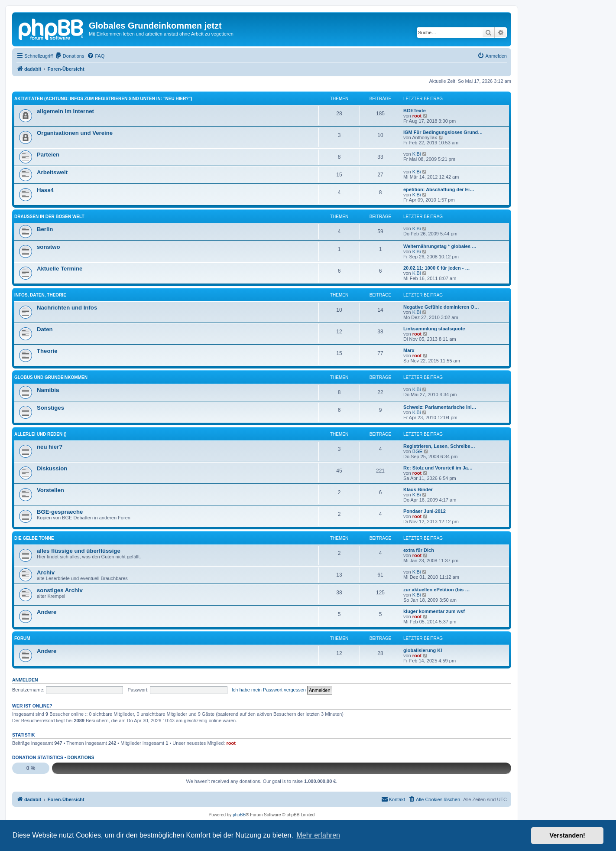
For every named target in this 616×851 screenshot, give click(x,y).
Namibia (48, 390)
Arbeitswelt (52, 172)
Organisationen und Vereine (75, 133)
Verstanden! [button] (567, 835)
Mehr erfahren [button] (318, 835)
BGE (417, 451)
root (417, 116)
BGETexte (415, 111)
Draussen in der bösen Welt (49, 217)
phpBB (239, 815)
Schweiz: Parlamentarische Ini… (440, 407)
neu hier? (50, 447)
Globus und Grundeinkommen (51, 377)
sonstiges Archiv (60, 590)
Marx (409, 350)
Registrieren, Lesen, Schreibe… (439, 446)
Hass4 (45, 190)
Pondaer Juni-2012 (425, 511)
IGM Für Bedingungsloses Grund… (443, 132)
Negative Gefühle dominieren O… (441, 307)
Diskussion (52, 468)
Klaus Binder (418, 489)
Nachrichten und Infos (67, 308)
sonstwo (48, 247)
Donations (81, 757)
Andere (47, 612)
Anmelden (25, 680)
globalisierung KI (423, 650)
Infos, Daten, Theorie (40, 295)
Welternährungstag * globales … (440, 246)
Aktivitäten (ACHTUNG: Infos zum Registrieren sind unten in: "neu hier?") (103, 99)
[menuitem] (70, 56)
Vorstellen (50, 490)
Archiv (46, 572)
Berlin (45, 229)
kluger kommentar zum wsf (434, 611)
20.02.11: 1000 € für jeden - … (436, 268)
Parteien (48, 155)
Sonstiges (50, 408)
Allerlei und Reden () (41, 434)
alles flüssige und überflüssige (79, 551)
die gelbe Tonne (34, 538)
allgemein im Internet (65, 111)
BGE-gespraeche (60, 512)
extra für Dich (419, 550)
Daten (45, 329)
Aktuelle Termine (60, 269)
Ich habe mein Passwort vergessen (269, 690)
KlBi (417, 154)
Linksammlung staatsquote (434, 329)
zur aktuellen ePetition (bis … (436, 590)
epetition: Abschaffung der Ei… (439, 189)
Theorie (47, 351)
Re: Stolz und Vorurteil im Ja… (438, 468)
